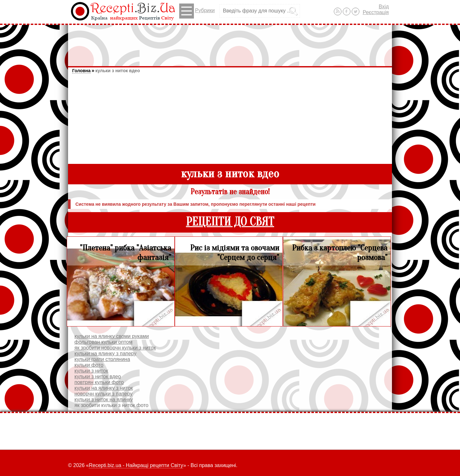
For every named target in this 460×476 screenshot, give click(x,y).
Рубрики (197, 11)
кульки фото (89, 365)
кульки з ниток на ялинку (104, 399)
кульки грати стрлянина (102, 359)
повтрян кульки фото (99, 382)
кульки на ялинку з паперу (105, 353)
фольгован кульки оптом (103, 342)
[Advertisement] (230, 42)
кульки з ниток (91, 371)
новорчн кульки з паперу (103, 394)
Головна (81, 71)
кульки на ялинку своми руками (112, 336)
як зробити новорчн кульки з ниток (115, 348)
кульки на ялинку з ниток (104, 388)
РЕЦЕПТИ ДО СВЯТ (230, 222)
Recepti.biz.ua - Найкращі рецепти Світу (136, 465)
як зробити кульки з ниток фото (111, 405)
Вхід (384, 7)
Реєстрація (376, 12)
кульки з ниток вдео (117, 71)
